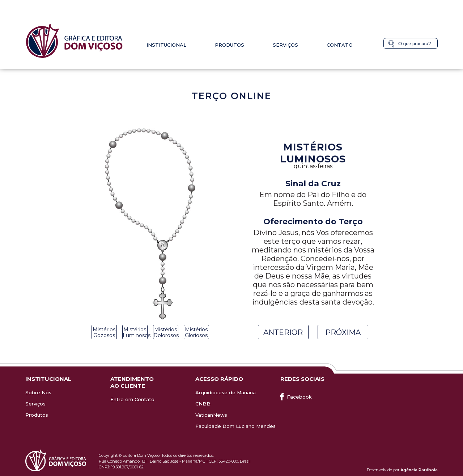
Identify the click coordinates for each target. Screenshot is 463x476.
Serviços (285, 45)
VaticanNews (211, 415)
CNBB (203, 404)
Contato (340, 45)
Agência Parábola (419, 470)
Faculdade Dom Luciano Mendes (235, 426)
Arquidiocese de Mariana (226, 392)
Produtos (230, 45)
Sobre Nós (38, 392)
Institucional (166, 45)
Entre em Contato (132, 399)
